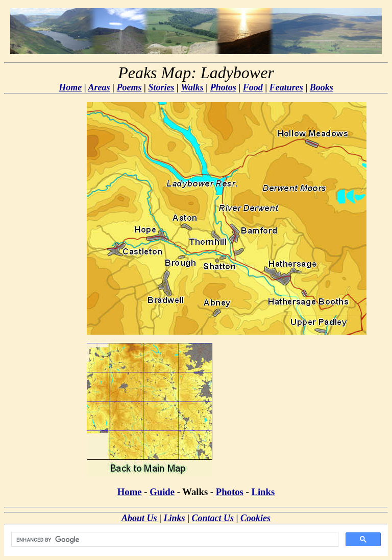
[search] (174, 540)
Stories (161, 87)
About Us (140, 518)
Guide (162, 492)
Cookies (255, 518)
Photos (223, 87)
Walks (192, 87)
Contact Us (213, 518)
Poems (129, 87)
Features (286, 87)
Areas (99, 87)
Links (263, 492)
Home (70, 87)
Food (253, 87)
